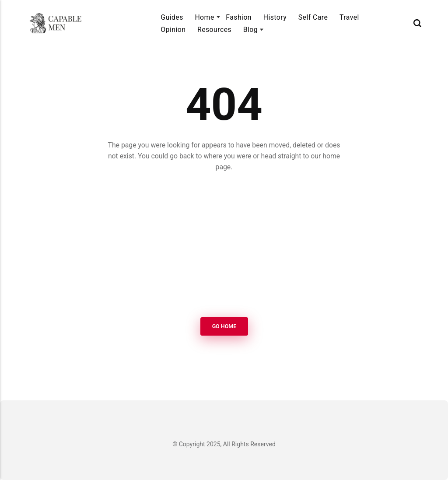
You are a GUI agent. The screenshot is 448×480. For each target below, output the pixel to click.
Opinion (173, 30)
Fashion (239, 17)
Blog (250, 30)
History (275, 17)
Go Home (224, 326)
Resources (214, 30)
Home (204, 17)
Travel (349, 17)
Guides (172, 17)
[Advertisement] (224, 246)
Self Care (313, 17)
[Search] (417, 23)
